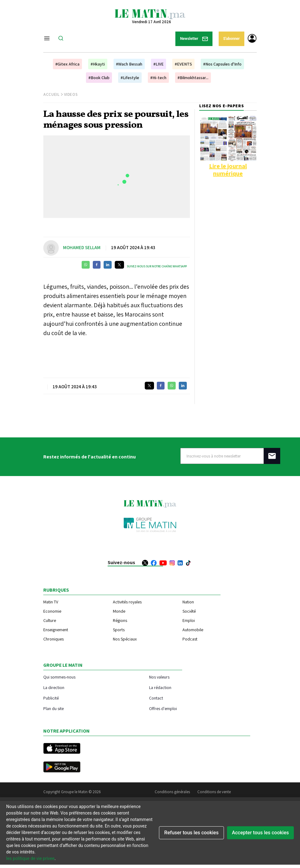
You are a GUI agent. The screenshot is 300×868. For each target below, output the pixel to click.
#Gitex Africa (67, 64)
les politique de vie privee (30, 858)
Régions (120, 620)
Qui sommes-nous (59, 677)
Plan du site (54, 708)
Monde (119, 611)
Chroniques (54, 639)
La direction (54, 687)
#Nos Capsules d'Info (222, 64)
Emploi (189, 620)
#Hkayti (98, 64)
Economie (52, 611)
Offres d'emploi (163, 708)
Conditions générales (172, 792)
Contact (156, 698)
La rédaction (160, 687)
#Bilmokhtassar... (193, 78)
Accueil (51, 94)
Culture (50, 620)
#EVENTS (183, 64)
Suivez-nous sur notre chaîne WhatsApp (157, 266)
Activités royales (127, 602)
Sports (119, 630)
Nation (188, 602)
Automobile (193, 630)
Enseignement (56, 630)
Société (189, 611)
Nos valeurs (159, 677)
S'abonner (231, 39)
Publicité (51, 698)
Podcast (190, 639)
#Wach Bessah (129, 64)
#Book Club (99, 78)
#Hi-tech (158, 78)
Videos (71, 94)
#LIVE (159, 64)
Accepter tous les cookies (260, 833)
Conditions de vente (214, 792)
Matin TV (51, 602)
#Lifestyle (130, 78)
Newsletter (194, 39)
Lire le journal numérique (228, 170)
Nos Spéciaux (125, 639)
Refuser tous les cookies (191, 833)
